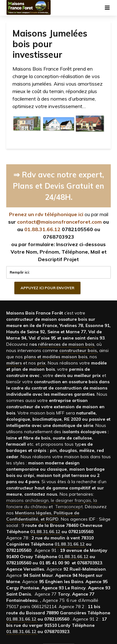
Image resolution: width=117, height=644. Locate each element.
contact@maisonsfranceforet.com (59, 222)
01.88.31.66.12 (42, 229)
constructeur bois (78, 350)
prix (41, 363)
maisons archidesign (27, 500)
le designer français (71, 500)
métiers (14, 363)
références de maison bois (66, 344)
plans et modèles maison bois (56, 357)
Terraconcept (69, 507)
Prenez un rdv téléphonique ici (46, 214)
